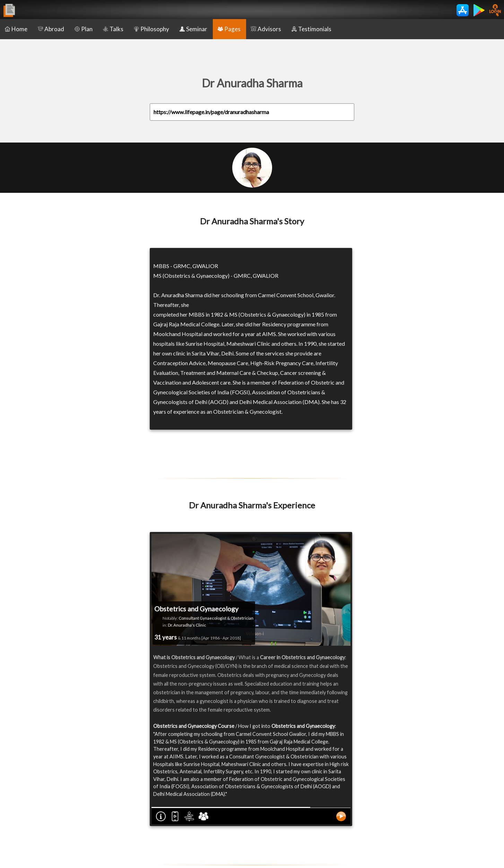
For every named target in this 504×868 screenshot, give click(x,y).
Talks (113, 29)
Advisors (266, 29)
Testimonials (311, 29)
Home (16, 29)
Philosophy (151, 29)
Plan (84, 29)
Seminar (193, 29)
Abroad (51, 29)
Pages (229, 29)
